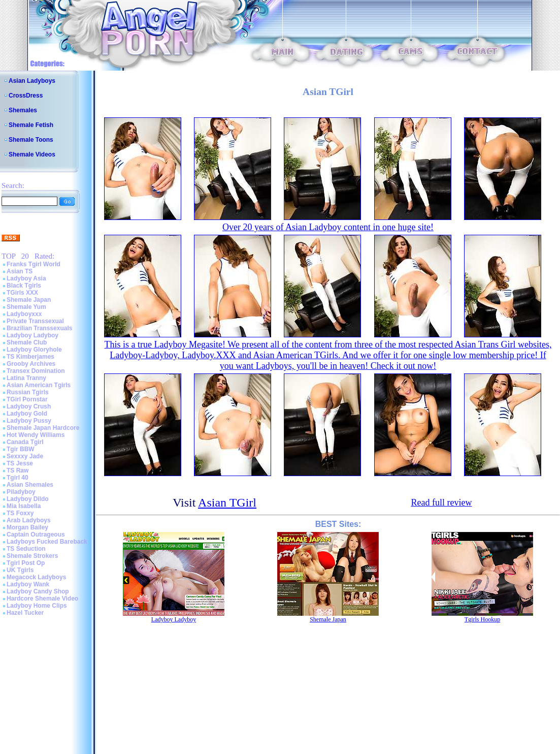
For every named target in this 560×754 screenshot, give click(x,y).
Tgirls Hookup (482, 619)
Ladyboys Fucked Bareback (47, 542)
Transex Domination (36, 371)
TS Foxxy (20, 513)
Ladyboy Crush (29, 406)
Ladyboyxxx (24, 314)
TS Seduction (26, 549)
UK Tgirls (20, 570)
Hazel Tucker (25, 613)
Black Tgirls (24, 286)
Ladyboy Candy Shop (38, 591)
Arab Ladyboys (29, 520)
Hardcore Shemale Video (42, 599)
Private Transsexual (35, 321)
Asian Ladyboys (32, 81)
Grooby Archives (31, 364)
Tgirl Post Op (26, 563)
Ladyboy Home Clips (37, 606)
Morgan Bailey (27, 527)
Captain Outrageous (36, 535)
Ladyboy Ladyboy (32, 335)
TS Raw (18, 470)
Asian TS (20, 271)
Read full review (441, 502)
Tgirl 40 (18, 478)
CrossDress (26, 96)
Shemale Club (27, 342)
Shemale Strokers (32, 556)
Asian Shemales (30, 485)
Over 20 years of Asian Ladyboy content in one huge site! (328, 227)
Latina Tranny (26, 378)
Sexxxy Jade (25, 456)
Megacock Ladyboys (36, 577)
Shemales (23, 110)
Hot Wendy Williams (36, 435)
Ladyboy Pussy (29, 421)
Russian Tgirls (28, 392)
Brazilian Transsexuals (39, 328)
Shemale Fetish (31, 125)
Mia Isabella (24, 506)
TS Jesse (20, 463)
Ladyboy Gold (27, 414)
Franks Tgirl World (34, 264)
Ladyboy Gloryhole (34, 350)
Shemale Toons (31, 140)
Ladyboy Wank (28, 584)
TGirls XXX (22, 293)
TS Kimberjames (30, 357)
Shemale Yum (26, 307)
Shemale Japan (29, 300)
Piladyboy (21, 492)
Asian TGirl (227, 502)
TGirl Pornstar (27, 399)
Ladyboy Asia (26, 278)
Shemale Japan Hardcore (43, 428)
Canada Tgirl (25, 442)
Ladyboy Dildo (28, 499)
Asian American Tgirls (39, 385)
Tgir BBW (21, 449)
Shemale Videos (32, 154)
